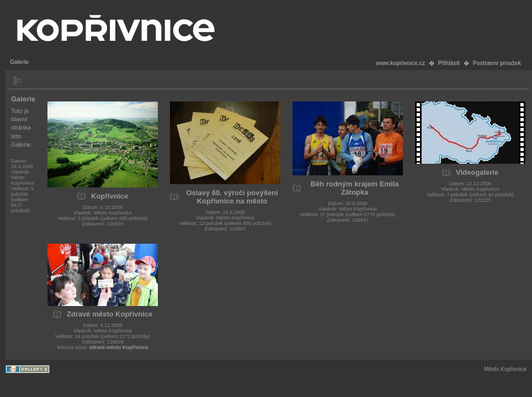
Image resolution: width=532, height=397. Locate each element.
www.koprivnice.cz (400, 63)
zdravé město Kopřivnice (119, 347)
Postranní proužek (497, 63)
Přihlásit (449, 63)
